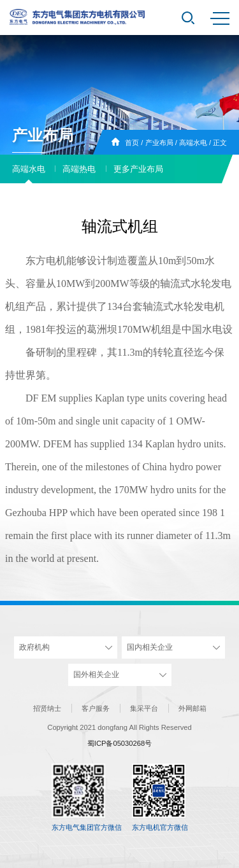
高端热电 (79, 169)
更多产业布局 (138, 169)
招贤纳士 (47, 708)
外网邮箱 (192, 708)
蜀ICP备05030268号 (119, 743)
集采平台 (144, 708)
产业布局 (159, 143)
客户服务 (96, 708)
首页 (132, 143)
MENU (220, 18)
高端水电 (193, 143)
